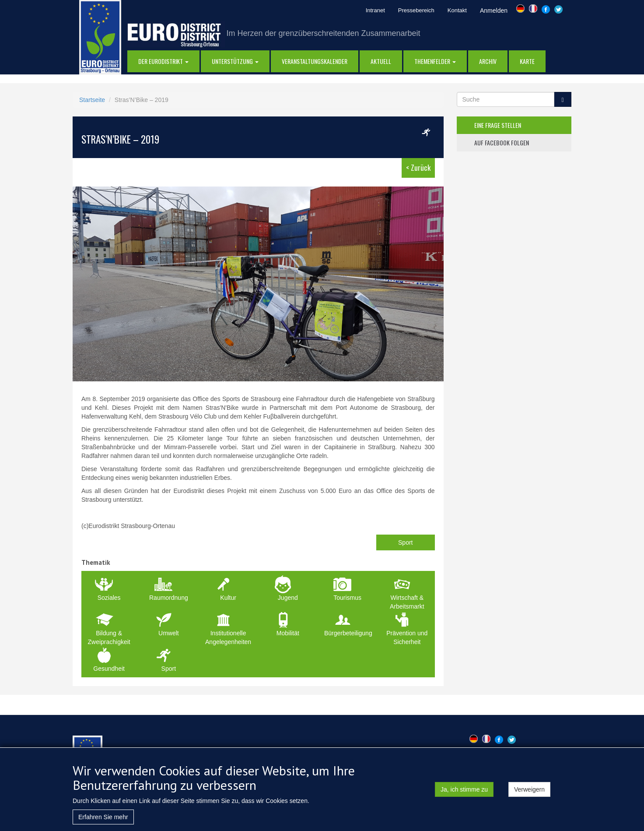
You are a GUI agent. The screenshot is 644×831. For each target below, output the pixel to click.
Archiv (488, 61)
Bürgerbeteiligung (348, 633)
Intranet (375, 10)
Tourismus (347, 598)
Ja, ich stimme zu (464, 789)
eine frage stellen (498, 125)
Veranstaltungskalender (315, 61)
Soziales (109, 598)
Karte (527, 61)
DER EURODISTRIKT (163, 61)
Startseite (92, 100)
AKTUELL (381, 61)
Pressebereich (416, 10)
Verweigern (529, 789)
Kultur (228, 598)
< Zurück (418, 167)
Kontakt (457, 10)
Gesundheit (109, 669)
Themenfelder (435, 61)
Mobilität (288, 633)
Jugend (288, 598)
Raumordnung (169, 598)
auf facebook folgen (502, 143)
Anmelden (494, 11)
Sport (405, 542)
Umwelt (169, 633)
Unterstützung (235, 61)
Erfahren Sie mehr (103, 817)
